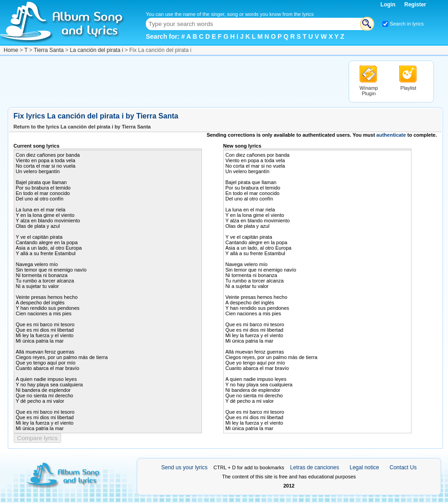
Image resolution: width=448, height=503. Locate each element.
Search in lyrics (407, 24)
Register (415, 5)
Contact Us (403, 467)
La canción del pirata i (96, 50)
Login (389, 5)
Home (11, 50)
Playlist (409, 88)
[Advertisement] (174, 81)
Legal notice (364, 467)
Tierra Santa (49, 50)
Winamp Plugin (369, 91)
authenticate (391, 135)
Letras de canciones (315, 467)
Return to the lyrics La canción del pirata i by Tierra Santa (82, 127)
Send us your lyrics (184, 467)
